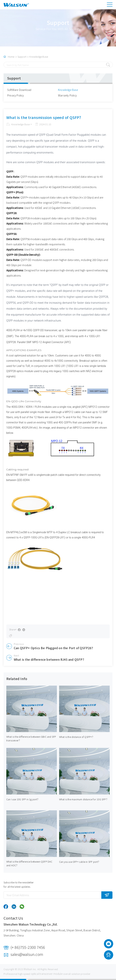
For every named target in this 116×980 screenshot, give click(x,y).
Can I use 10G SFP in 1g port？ (23, 799)
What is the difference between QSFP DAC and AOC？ (29, 863)
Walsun (28, 969)
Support (22, 57)
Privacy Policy (16, 95)
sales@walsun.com (27, 954)
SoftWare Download (19, 90)
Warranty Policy (67, 95)
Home (11, 57)
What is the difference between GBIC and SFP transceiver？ (31, 738)
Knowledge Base (39, 57)
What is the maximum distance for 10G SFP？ (84, 799)
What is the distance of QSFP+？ (77, 737)
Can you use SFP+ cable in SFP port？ (80, 862)
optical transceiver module (47, 974)
